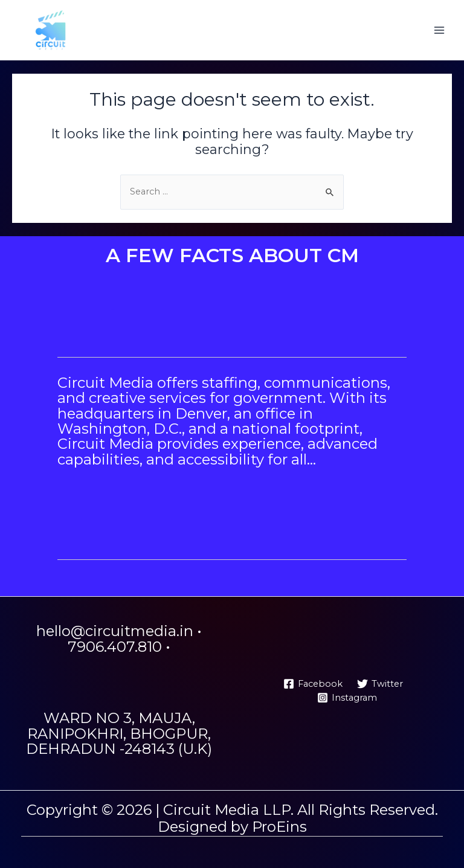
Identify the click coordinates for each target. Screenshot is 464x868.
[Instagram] (347, 698)
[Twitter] (380, 684)
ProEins (279, 827)
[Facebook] (313, 684)
